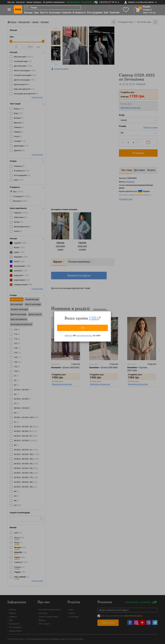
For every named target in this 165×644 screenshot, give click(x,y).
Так (82, 328)
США (94, 318)
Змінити (68, 335)
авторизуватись (84, 335)
